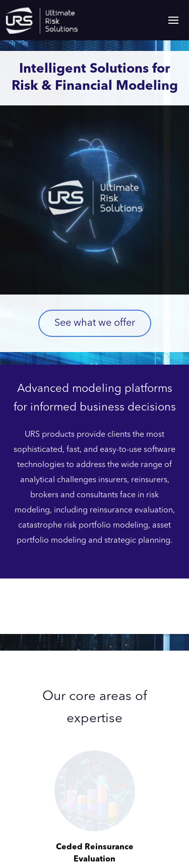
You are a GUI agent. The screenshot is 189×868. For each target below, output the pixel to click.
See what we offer (95, 323)
